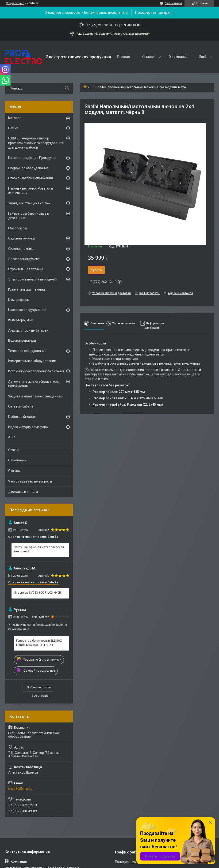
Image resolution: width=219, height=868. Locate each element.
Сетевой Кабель (21, 406)
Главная (123, 57)
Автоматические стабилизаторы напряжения (34, 384)
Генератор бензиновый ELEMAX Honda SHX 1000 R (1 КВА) (39, 643)
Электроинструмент (24, 259)
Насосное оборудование (27, 310)
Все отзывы (40, 696)
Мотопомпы (17, 228)
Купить (96, 270)
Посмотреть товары (153, 13)
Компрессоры (19, 300)
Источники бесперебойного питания (36, 371)
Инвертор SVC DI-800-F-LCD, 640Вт (38, 593)
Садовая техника (21, 238)
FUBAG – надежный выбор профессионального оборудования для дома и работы (36, 143)
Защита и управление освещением (35, 396)
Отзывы (14, 471)
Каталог (148, 57)
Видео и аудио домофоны (28, 427)
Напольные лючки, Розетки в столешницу (31, 191)
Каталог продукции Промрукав (32, 158)
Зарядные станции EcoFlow (29, 203)
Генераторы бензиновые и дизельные (29, 216)
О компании (178, 57)
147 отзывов (174, 3)
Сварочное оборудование (28, 168)
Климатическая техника (27, 289)
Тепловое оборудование (27, 351)
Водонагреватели (22, 340)
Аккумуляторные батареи (28, 330)
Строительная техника (26, 269)
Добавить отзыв (39, 687)
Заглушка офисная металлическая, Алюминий (39, 549)
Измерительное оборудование (32, 361)
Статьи (14, 450)
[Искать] (67, 88)
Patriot (13, 128)
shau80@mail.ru (20, 789)
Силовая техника (21, 249)
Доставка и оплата (23, 492)
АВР (12, 437)
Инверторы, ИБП (21, 320)
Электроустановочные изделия (33, 279)
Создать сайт (15, 3)
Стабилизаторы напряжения (31, 178)
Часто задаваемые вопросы (30, 481)
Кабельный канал (22, 417)
